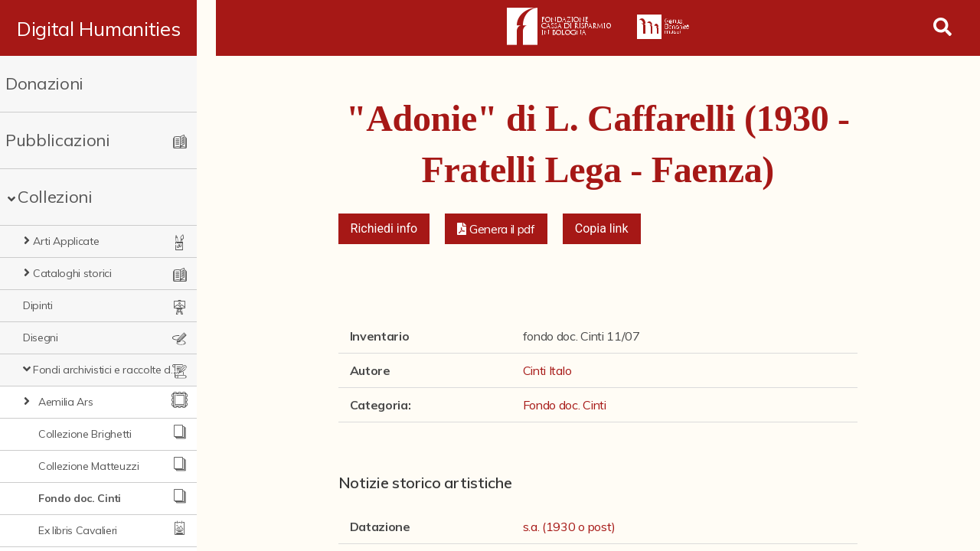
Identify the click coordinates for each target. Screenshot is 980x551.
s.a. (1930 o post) (569, 527)
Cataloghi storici (72, 273)
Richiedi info (384, 228)
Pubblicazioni (58, 140)
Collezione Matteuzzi (89, 466)
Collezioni (55, 197)
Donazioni (44, 83)
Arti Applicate (66, 241)
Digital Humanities (108, 28)
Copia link (602, 228)
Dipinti (38, 305)
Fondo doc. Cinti (80, 498)
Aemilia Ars (65, 402)
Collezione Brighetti (85, 434)
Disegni (41, 337)
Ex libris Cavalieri (78, 530)
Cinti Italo (547, 370)
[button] (496, 229)
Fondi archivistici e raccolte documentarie (115, 370)
